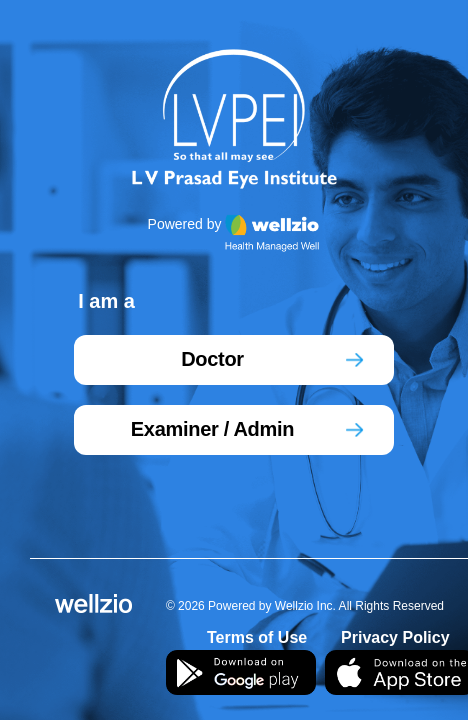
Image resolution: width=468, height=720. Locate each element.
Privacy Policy (395, 637)
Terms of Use (257, 637)
